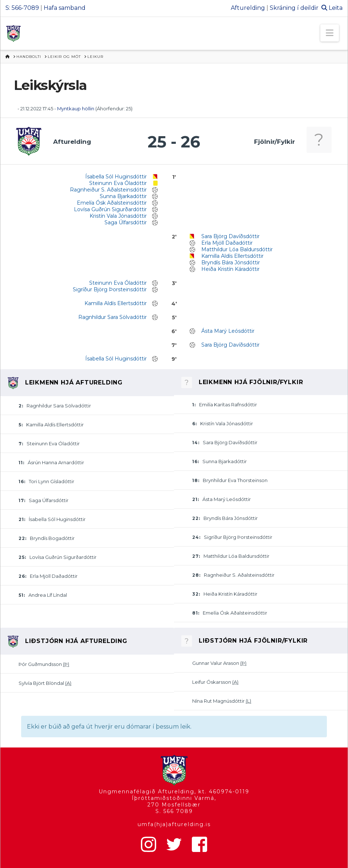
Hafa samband (65, 8)
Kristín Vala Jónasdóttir (118, 216)
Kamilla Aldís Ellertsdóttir (232, 256)
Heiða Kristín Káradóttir (230, 269)
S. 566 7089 (174, 811)
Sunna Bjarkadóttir (123, 196)
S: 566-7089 (22, 8)
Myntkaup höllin (76, 108)
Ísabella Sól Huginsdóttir (116, 177)
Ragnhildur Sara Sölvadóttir (112, 317)
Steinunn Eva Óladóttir (118, 183)
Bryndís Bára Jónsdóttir (231, 263)
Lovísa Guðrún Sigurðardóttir (110, 209)
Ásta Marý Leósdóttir (228, 331)
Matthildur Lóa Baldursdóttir (237, 249)
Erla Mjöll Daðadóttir (227, 243)
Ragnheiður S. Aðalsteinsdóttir (108, 190)
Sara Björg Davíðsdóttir (230, 236)
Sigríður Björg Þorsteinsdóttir (110, 289)
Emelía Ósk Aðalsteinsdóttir (112, 203)
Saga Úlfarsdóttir (126, 222)
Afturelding (248, 8)
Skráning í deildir (294, 8)
